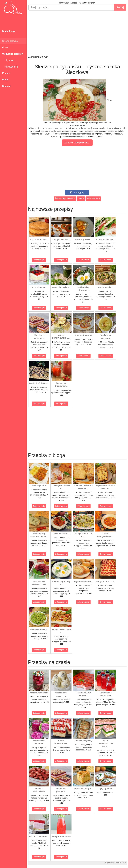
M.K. (125, 862)
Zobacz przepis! (39, 260)
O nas (5, 47)
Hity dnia (8, 60)
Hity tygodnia (10, 67)
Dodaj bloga (9, 31)
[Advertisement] (77, 33)
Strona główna (10, 41)
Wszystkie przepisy (13, 54)
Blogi (5, 80)
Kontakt (6, 86)
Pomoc (6, 73)
